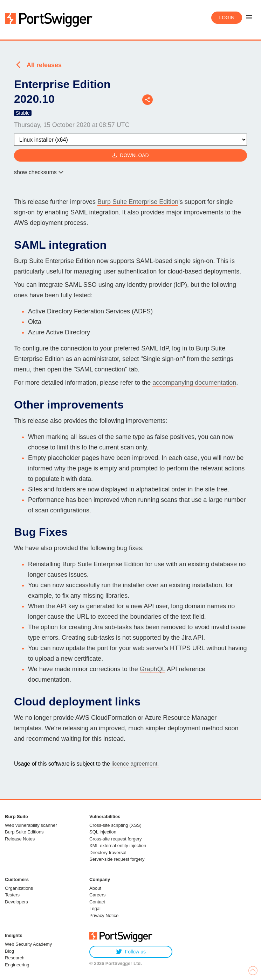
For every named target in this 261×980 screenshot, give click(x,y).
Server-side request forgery (117, 859)
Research (15, 958)
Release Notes (20, 839)
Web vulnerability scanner (31, 825)
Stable (23, 113)
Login (227, 17)
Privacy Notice (104, 915)
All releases (44, 65)
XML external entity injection (118, 846)
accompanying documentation (194, 383)
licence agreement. (135, 764)
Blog (9, 951)
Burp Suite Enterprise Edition (138, 202)
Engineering (17, 965)
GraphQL (153, 669)
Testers (12, 895)
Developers (16, 902)
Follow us (131, 952)
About (95, 888)
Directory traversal (108, 853)
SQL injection (103, 832)
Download (130, 155)
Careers (97, 895)
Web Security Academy (28, 944)
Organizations (19, 888)
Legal (95, 908)
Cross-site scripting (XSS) (115, 825)
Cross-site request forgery (116, 839)
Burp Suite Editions (24, 832)
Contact (97, 902)
